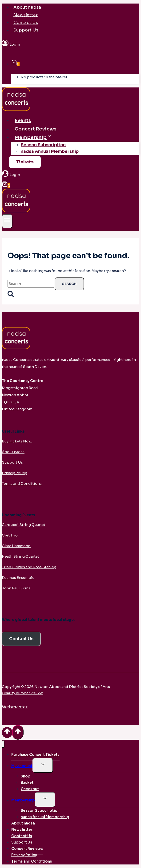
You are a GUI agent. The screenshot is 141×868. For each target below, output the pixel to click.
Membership (23, 800)
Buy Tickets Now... (18, 441)
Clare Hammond (16, 546)
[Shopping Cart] (15, 64)
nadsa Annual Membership (50, 151)
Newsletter (26, 15)
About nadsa (27, 7)
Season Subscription (43, 145)
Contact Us (26, 23)
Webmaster (15, 707)
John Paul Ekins (16, 588)
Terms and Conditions (22, 483)
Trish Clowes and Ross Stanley (29, 567)
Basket (27, 783)
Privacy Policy (14, 473)
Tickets (25, 162)
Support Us (26, 30)
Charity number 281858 (23, 693)
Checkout (30, 789)
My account (22, 766)
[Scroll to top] (7, 732)
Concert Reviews (36, 129)
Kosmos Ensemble (18, 578)
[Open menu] (7, 221)
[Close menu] (3, 744)
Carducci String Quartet (24, 525)
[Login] (70, 44)
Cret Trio (10, 535)
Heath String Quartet (20, 556)
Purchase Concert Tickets (35, 755)
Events (23, 120)
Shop (26, 776)
